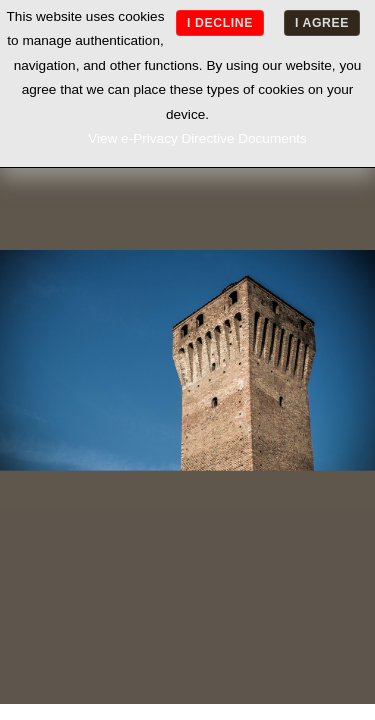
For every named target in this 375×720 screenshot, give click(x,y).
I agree (322, 23)
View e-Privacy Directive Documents (197, 138)
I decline (220, 23)
